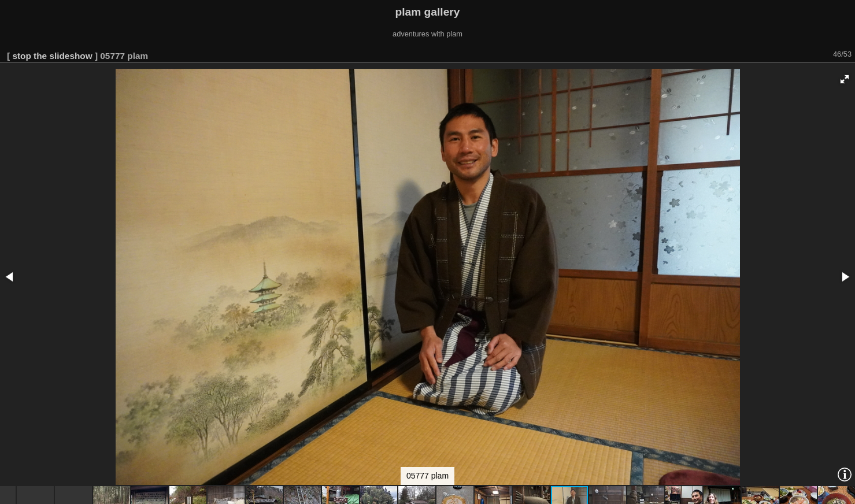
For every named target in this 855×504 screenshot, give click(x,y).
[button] (845, 79)
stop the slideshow (52, 56)
